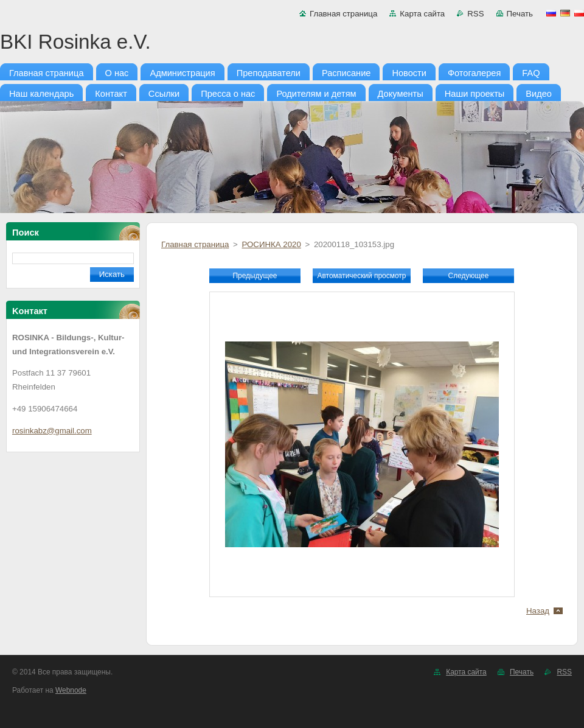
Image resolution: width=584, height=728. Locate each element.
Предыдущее (255, 276)
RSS (475, 14)
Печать (520, 14)
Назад (538, 611)
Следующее (469, 276)
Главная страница (343, 14)
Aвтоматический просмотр (362, 276)
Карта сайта (422, 14)
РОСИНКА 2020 (271, 244)
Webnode (71, 690)
